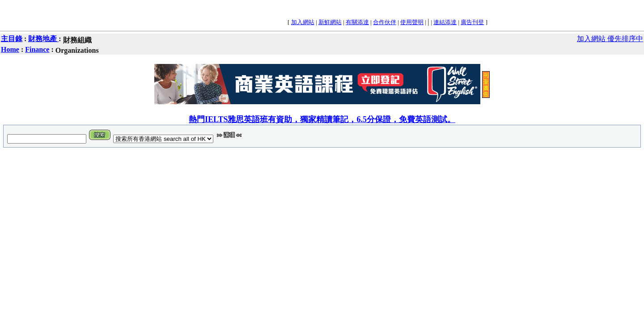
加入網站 (303, 22)
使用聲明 (412, 22)
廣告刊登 (472, 22)
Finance (37, 49)
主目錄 (12, 39)
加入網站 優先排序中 (610, 39)
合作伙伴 (385, 22)
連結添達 (445, 22)
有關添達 (357, 22)
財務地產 (43, 39)
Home (10, 49)
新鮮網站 (330, 22)
